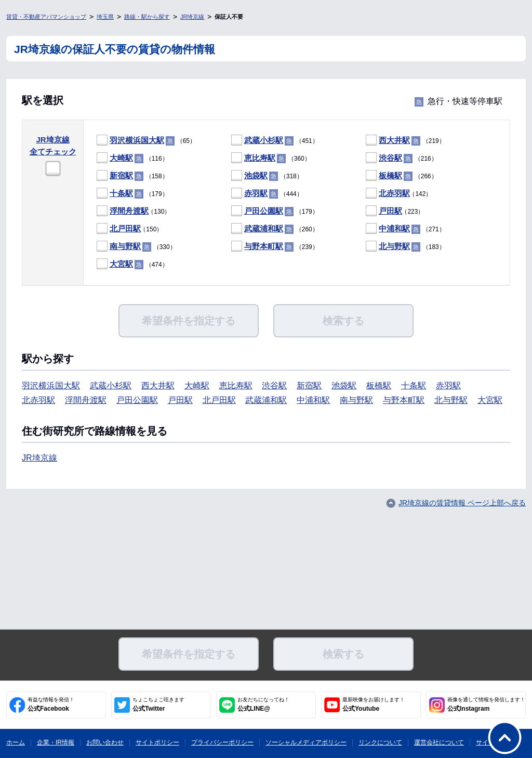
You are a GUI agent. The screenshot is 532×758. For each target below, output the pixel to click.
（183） (405, 247)
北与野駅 (394, 246)
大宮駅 (121, 264)
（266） (402, 176)
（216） (402, 158)
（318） (267, 176)
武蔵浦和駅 (264, 228)
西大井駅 (394, 140)
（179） (132, 194)
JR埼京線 (192, 17)
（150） (130, 229)
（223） (395, 211)
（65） (146, 141)
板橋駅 (390, 175)
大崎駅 (121, 158)
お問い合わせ (105, 742)
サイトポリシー (157, 742)
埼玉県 (105, 17)
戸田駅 (390, 211)
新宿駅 (121, 175)
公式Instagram (486, 704)
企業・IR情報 (56, 742)
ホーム (16, 742)
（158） (132, 176)
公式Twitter (158, 704)
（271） (405, 229)
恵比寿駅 (260, 158)
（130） (134, 211)
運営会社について (439, 742)
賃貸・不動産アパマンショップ (46, 17)
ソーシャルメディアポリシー (306, 742)
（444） (267, 194)
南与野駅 (125, 246)
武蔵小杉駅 (264, 140)
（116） (132, 158)
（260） (275, 229)
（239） (275, 247)
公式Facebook (51, 704)
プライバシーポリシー (222, 742)
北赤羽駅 (394, 193)
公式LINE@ (263, 704)
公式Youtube (374, 704)
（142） (399, 194)
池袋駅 (256, 175)
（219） (405, 141)
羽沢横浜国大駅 (137, 140)
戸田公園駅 (264, 211)
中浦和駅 (394, 228)
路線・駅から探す (147, 17)
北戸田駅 (125, 228)
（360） (271, 158)
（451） (275, 141)
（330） (136, 247)
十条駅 (121, 193)
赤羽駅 (256, 193)
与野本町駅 (264, 246)
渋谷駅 (390, 158)
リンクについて (380, 742)
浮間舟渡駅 (129, 211)
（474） (132, 264)
